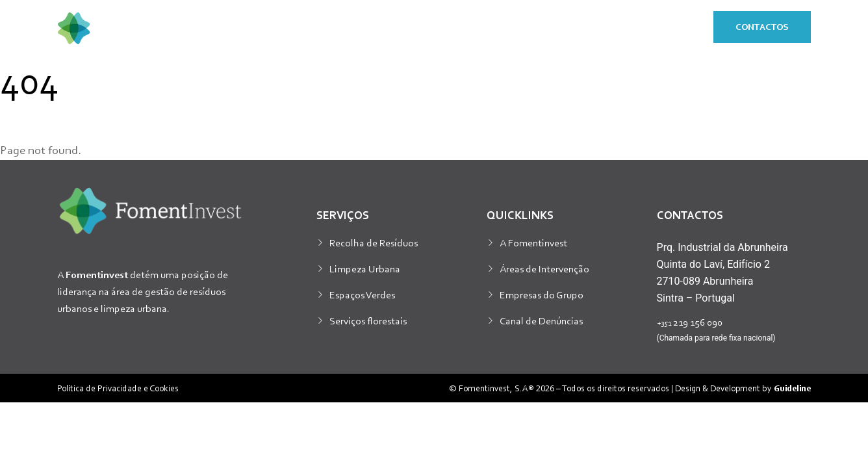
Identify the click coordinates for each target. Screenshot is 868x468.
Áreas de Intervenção (544, 268)
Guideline (792, 388)
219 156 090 (690, 322)
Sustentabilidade (504, 28)
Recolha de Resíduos (374, 242)
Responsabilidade (630, 28)
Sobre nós (397, 28)
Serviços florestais (368, 320)
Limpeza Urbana (365, 268)
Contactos (762, 26)
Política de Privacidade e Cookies (118, 388)
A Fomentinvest (533, 242)
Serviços (311, 28)
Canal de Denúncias (541, 320)
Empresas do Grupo (542, 294)
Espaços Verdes (362, 294)
